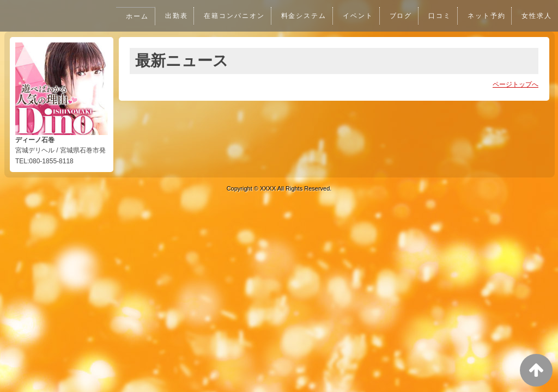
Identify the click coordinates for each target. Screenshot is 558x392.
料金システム (302, 16)
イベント (356, 16)
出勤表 (172, 16)
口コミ (439, 16)
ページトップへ (515, 84)
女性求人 (537, 16)
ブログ (399, 16)
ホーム (133, 16)
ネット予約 (486, 16)
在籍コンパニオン (231, 16)
